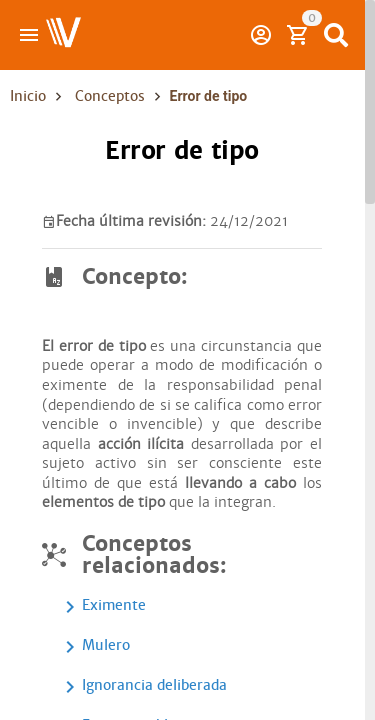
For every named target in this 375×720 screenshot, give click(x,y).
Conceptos (110, 96)
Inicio (28, 96)
